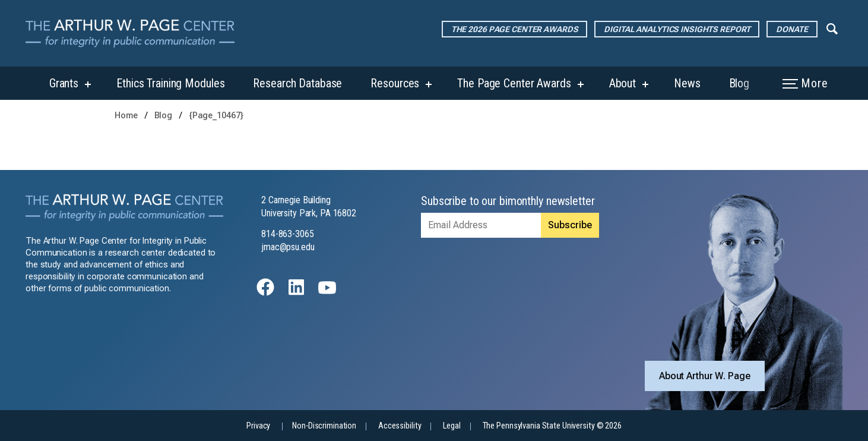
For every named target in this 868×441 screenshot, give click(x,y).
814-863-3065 (288, 234)
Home (126, 116)
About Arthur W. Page (705, 376)
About (623, 83)
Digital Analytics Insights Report (677, 29)
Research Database (297, 83)
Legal (452, 426)
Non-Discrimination (324, 426)
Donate (792, 29)
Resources (395, 83)
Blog (739, 83)
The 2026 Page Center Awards (515, 29)
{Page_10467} (216, 116)
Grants (64, 83)
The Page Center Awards (514, 83)
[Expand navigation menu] (832, 28)
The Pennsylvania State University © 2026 (552, 426)
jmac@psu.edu (288, 247)
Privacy (258, 426)
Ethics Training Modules (170, 83)
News (687, 83)
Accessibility (400, 426)
